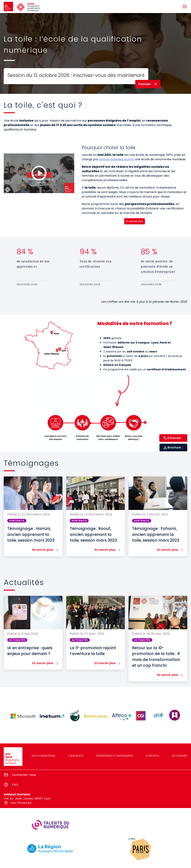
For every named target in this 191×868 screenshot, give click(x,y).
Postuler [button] (145, 84)
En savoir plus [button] (43, 550)
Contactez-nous (24, 775)
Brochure (174, 447)
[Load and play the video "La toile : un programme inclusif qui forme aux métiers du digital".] (39, 173)
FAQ (15, 785)
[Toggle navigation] (184, 7)
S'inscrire (174, 438)
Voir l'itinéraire (21, 803)
